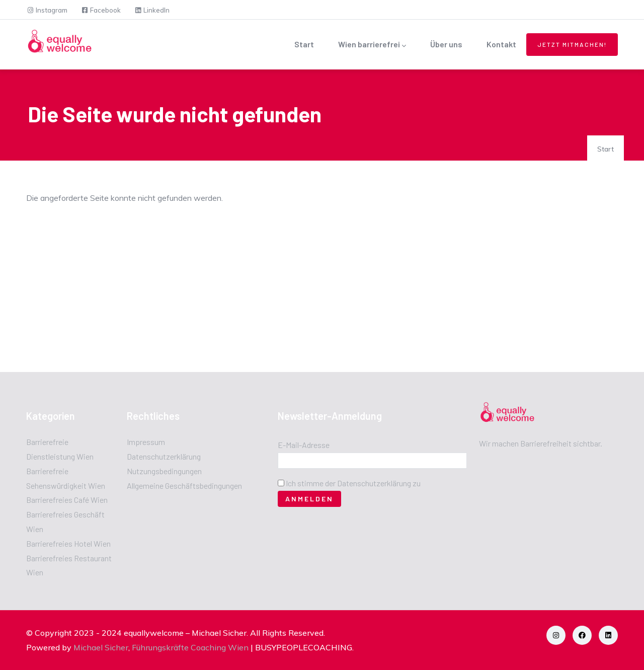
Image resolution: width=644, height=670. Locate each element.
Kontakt (501, 44)
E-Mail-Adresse (304, 445)
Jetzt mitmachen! (572, 44)
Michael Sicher (101, 647)
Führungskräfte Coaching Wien (190, 647)
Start (304, 44)
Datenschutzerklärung (164, 456)
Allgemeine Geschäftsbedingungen (184, 486)
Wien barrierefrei (372, 45)
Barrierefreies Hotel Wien (68, 543)
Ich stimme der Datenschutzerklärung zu (353, 483)
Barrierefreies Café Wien (67, 500)
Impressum (146, 442)
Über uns (446, 44)
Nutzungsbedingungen (164, 471)
